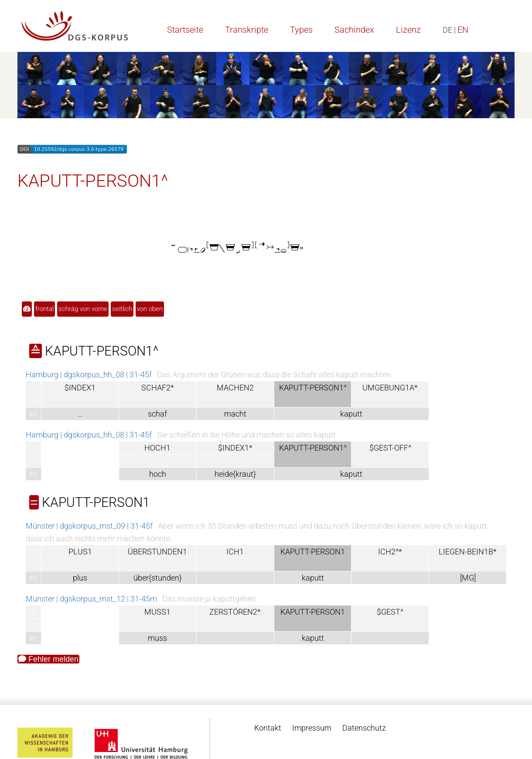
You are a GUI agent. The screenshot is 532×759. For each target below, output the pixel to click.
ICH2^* (390, 552)
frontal (44, 309)
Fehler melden (48, 659)
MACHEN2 (235, 388)
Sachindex (354, 30)
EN (463, 30)
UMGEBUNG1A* (390, 388)
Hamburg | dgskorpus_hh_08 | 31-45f (89, 374)
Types (301, 30)
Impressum (312, 728)
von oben (150, 309)
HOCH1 (157, 448)
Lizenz (408, 30)
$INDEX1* (235, 448)
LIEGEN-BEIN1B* (468, 552)
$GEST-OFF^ (390, 448)
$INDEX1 (80, 388)
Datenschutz (364, 728)
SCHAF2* (158, 388)
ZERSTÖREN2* (235, 612)
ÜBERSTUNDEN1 (157, 552)
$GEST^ (390, 612)
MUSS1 (157, 612)
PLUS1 (80, 552)
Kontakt (268, 728)
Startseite (185, 30)
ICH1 (235, 552)
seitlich (122, 309)
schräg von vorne (83, 309)
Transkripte (247, 30)
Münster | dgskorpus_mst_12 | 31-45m (91, 599)
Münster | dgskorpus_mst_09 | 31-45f (89, 526)
